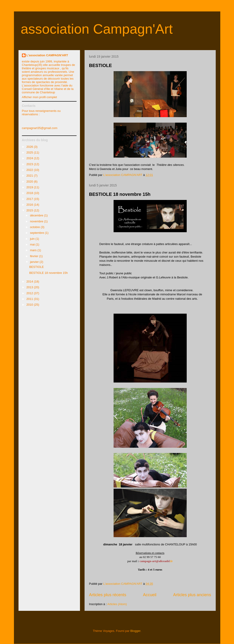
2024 (30, 158)
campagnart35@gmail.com (40, 128)
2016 (30, 205)
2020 (30, 182)
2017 (30, 199)
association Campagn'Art (97, 29)
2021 (30, 176)
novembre (37, 221)
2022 (30, 170)
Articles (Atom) (117, 604)
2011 (30, 299)
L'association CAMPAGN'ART (47, 55)
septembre (37, 233)
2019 (30, 187)
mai (33, 244)
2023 (30, 164)
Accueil (150, 595)
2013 (30, 287)
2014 (30, 282)
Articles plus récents (108, 595)
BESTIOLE (101, 65)
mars (34, 250)
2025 (30, 152)
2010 (30, 305)
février (35, 256)
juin (33, 239)
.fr (171, 561)
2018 (30, 193)
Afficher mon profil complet (40, 97)
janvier (35, 262)
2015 (30, 210)
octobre (35, 227)
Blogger (135, 631)
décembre (37, 215)
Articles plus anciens (192, 595)
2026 (30, 147)
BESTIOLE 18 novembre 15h (120, 194)
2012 (30, 293)
